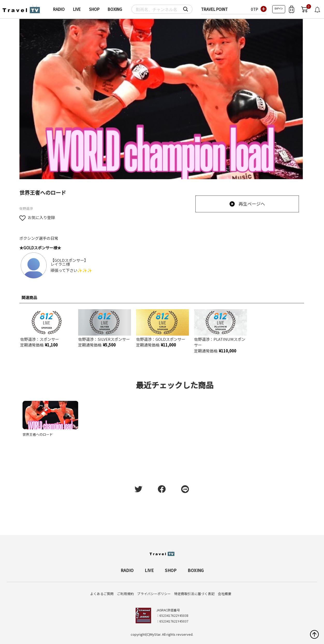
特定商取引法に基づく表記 (194, 594)
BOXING (115, 9)
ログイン (279, 8)
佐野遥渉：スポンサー (40, 339)
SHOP (94, 9)
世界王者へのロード (38, 434)
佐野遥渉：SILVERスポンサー (104, 339)
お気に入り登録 (37, 217)
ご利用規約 (125, 594)
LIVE (77, 9)
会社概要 (225, 594)
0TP (254, 9)
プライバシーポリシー (154, 594)
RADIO (59, 9)
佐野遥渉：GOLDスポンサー (161, 339)
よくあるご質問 (102, 594)
